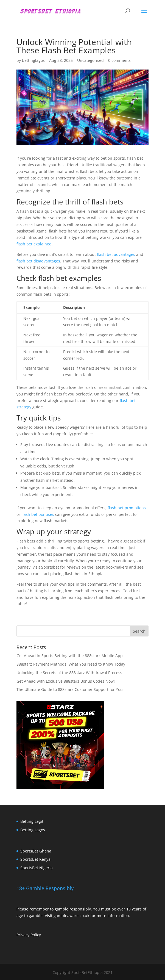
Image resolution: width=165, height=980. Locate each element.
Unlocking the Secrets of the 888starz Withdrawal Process (69, 673)
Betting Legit (32, 821)
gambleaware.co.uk (71, 916)
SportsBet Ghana (36, 851)
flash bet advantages (116, 254)
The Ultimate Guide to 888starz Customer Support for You (70, 689)
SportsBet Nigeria (37, 868)
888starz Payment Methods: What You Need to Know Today (71, 664)
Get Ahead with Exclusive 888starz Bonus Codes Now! (66, 681)
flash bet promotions (127, 508)
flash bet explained (34, 244)
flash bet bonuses (38, 514)
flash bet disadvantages (38, 261)
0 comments (119, 60)
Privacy (23, 935)
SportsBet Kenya (35, 859)
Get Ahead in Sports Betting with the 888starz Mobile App (70, 656)
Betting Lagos (33, 830)
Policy (36, 935)
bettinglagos (33, 60)
